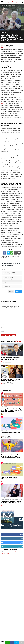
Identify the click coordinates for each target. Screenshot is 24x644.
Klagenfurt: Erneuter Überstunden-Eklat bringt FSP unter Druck (11, 358)
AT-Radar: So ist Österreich (9, 549)
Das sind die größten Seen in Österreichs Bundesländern (9, 478)
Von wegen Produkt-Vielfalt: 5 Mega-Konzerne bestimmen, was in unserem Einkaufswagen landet (12, 410)
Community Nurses (12, 155)
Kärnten (18, 341)
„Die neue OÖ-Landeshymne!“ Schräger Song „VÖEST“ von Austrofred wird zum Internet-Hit (10, 456)
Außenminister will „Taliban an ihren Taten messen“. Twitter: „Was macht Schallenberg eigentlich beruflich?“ (11, 501)
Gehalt (2, 103)
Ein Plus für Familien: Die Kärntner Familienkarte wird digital (10, 380)
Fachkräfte (13, 84)
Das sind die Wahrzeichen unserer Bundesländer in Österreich (11, 433)
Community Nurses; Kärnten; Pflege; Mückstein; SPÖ (10, 257)
